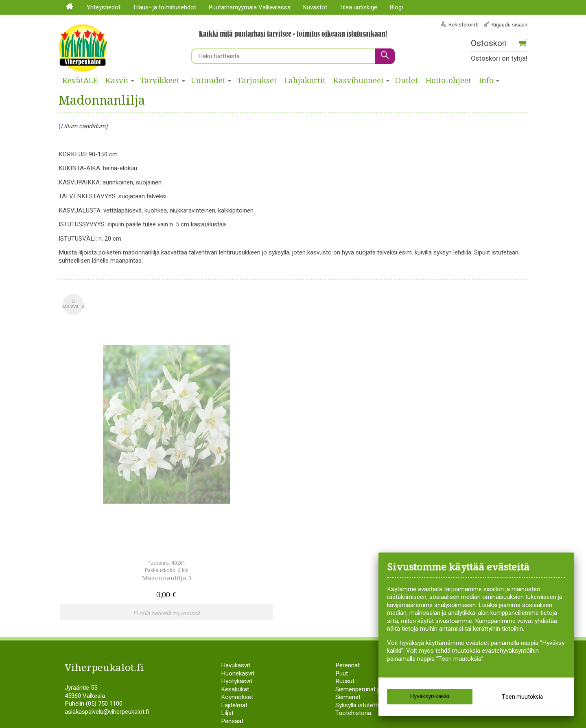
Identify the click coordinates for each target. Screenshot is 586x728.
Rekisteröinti (464, 25)
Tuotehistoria (353, 592)
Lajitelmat (234, 585)
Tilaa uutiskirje (358, 7)
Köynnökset (237, 577)
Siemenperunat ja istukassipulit (377, 569)
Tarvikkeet (160, 81)
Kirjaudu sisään (509, 25)
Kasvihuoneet (359, 81)
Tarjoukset (257, 81)
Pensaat (232, 601)
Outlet (407, 81)
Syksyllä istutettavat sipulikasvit (377, 585)
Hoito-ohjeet (448, 81)
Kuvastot (315, 7)
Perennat (348, 545)
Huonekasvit (238, 553)
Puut (342, 553)
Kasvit (117, 81)
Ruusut (345, 561)
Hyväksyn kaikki (430, 699)
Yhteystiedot (104, 7)
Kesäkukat (235, 569)
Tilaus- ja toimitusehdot (164, 7)
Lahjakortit (305, 81)
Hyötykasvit (237, 561)
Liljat (227, 592)
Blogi (396, 7)
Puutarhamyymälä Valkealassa (249, 7)
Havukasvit (236, 545)
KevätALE (80, 81)
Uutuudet (208, 81)
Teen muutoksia (522, 700)
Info (486, 81)
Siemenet (348, 577)
